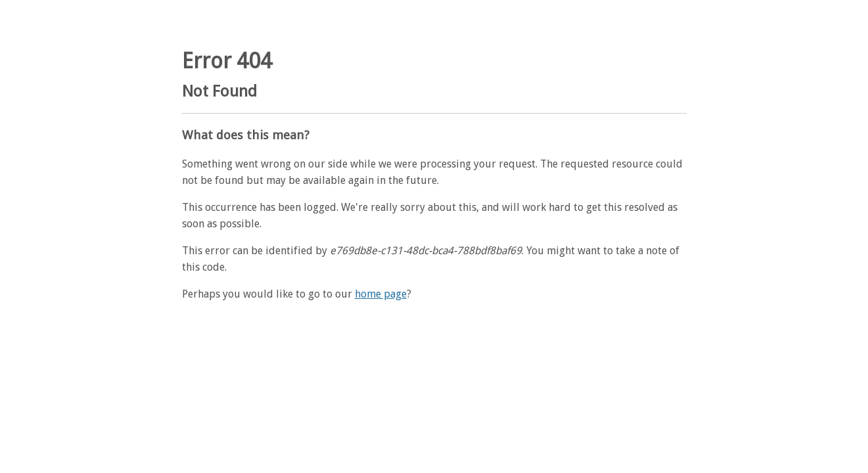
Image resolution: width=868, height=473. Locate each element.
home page (381, 294)
